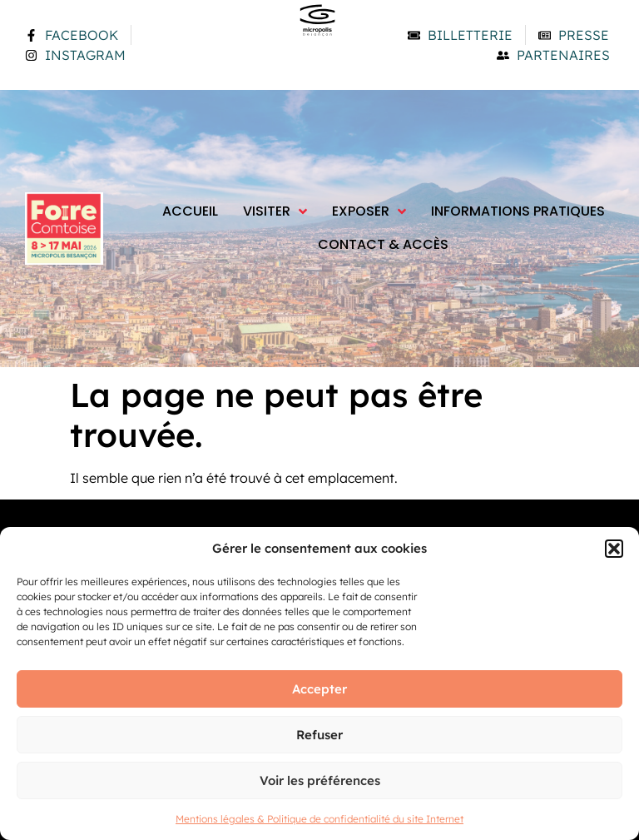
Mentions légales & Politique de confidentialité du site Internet (319, 819)
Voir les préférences (320, 780)
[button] (614, 549)
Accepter (319, 689)
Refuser (319, 735)
